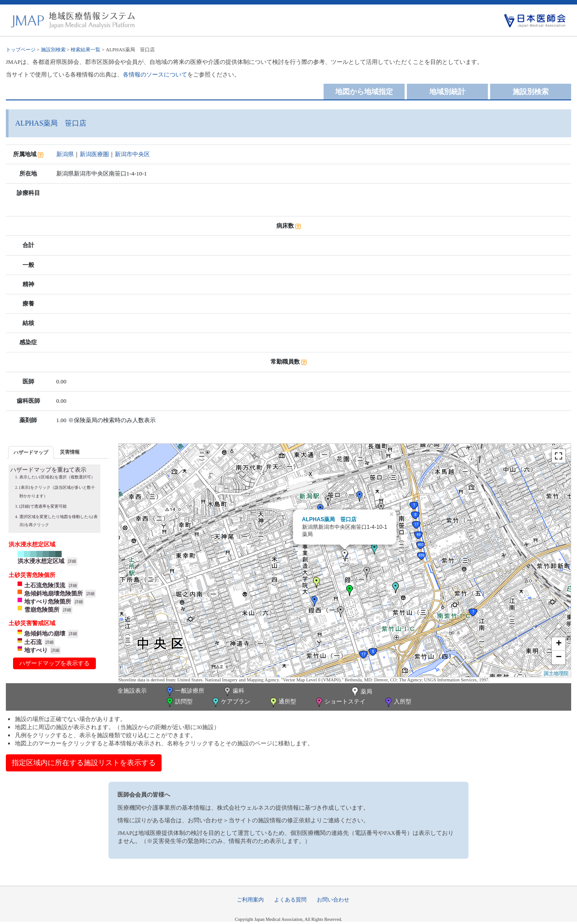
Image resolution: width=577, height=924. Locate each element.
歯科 (233, 692)
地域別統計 (447, 92)
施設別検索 (53, 50)
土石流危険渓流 (45, 585)
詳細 (72, 561)
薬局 (361, 692)
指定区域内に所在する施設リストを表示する (84, 763)
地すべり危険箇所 (48, 602)
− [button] (559, 658)
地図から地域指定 (364, 92)
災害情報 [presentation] (70, 452)
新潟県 (65, 154)
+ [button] (559, 644)
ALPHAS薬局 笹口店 (329, 519)
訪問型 (179, 702)
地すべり (36, 650)
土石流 (33, 642)
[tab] (31, 452)
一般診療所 (185, 692)
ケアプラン (230, 702)
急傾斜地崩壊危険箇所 (54, 593)
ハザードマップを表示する (54, 663)
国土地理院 (556, 673)
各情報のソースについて (155, 74)
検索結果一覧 (86, 50)
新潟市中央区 (132, 154)
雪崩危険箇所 (42, 610)
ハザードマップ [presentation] (31, 452)
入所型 (397, 702)
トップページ (21, 50)
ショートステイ (340, 702)
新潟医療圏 (94, 154)
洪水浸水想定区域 (41, 561)
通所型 (282, 702)
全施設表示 (132, 691)
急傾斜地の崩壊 (45, 633)
